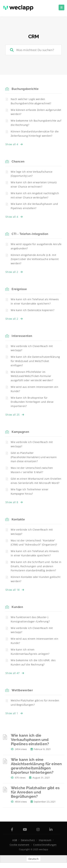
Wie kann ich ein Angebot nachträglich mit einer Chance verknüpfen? (35, 195)
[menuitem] (33, 859)
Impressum (45, 840)
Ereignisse (19, 289)
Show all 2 (14, 272)
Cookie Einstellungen (45, 845)
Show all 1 (14, 713)
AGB (15, 840)
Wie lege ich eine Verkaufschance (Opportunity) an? (32, 174)
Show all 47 (15, 673)
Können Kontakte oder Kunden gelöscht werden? (36, 579)
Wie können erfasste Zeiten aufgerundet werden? (36, 112)
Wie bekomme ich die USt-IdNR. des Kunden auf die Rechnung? (33, 662)
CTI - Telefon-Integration (30, 234)
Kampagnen (20, 432)
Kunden (17, 607)
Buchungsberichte (25, 89)
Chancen (18, 162)
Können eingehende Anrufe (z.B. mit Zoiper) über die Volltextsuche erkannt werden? (35, 259)
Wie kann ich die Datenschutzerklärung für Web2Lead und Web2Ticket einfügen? (35, 361)
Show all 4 (14, 144)
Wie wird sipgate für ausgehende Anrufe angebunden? (36, 246)
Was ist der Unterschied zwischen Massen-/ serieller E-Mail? (32, 470)
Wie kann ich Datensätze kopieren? (33, 310)
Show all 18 (15, 590)
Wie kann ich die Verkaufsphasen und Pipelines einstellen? (34, 206)
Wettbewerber (22, 690)
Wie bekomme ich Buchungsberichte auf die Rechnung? (36, 123)
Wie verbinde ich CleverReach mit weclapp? (32, 348)
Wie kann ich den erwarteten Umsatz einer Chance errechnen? (34, 184)
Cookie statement (20, 845)
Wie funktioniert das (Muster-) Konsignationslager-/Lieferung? (30, 619)
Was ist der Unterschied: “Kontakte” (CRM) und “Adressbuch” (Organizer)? (34, 543)
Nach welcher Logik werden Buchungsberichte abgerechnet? (31, 101)
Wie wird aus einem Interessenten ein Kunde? (34, 389)
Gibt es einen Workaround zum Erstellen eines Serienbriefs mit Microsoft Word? (36, 481)
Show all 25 (15, 415)
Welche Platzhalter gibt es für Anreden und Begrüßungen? (35, 703)
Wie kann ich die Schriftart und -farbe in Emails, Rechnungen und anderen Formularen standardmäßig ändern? (36, 566)
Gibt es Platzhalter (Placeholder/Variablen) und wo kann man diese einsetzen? (34, 457)
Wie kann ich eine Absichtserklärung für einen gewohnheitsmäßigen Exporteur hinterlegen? (36, 766)
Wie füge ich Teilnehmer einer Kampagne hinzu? (30, 491)
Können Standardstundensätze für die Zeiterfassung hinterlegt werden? (35, 134)
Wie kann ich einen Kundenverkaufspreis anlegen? (30, 652)
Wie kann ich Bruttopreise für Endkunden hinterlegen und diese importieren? (32, 402)
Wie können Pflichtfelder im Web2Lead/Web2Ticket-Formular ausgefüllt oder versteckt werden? (32, 376)
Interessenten (22, 336)
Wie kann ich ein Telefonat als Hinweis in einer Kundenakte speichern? (35, 301)
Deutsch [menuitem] (33, 859)
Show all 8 (14, 502)
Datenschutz (28, 840)
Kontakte (18, 519)
